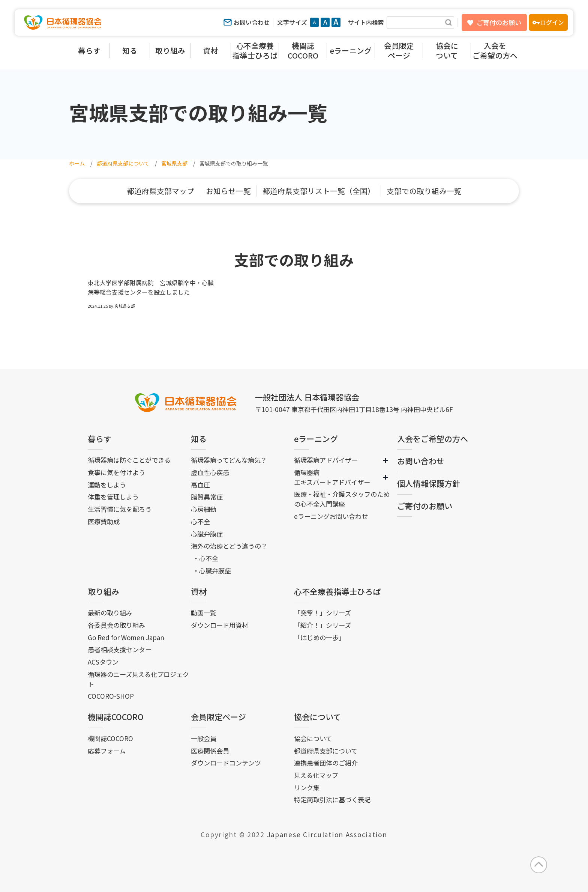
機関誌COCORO (116, 717)
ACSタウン (103, 662)
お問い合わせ (252, 22)
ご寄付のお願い (499, 22)
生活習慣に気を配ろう (120, 509)
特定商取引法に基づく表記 (332, 799)
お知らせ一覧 (228, 191)
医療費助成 (104, 521)
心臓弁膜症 (207, 534)
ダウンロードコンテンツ (226, 763)
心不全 (200, 521)
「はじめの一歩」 (319, 637)
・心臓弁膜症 (212, 571)
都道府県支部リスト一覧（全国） (319, 191)
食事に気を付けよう (116, 472)
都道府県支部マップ (160, 191)
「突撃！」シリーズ (322, 613)
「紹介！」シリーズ (322, 625)
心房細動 (204, 509)
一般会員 (204, 738)
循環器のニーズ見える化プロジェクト (138, 679)
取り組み (103, 591)
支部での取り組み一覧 (424, 191)
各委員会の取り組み (116, 625)
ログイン (552, 22)
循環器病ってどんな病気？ (229, 460)
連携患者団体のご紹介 (326, 763)
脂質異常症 (207, 497)
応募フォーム (107, 751)
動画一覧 (204, 613)
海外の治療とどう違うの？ (229, 546)
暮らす (100, 439)
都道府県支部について (326, 751)
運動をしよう (107, 485)
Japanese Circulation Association (327, 834)
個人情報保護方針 (429, 483)
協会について (317, 717)
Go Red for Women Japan (126, 637)
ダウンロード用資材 (220, 625)
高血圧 (200, 485)
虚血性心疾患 (210, 472)
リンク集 (307, 787)
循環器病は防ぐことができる (129, 460)
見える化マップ (316, 775)
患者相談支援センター (120, 649)
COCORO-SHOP (111, 696)
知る (199, 439)
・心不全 (205, 558)
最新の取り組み (110, 613)
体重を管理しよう (113, 497)
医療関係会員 (210, 751)
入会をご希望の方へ (433, 439)
